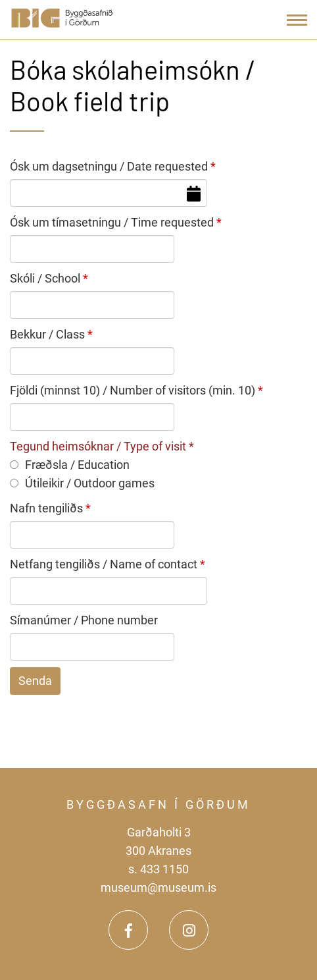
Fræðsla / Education (70, 465)
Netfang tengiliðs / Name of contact (104, 564)
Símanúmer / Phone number (84, 620)
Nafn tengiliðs (46, 508)
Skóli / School (45, 278)
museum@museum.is (158, 887)
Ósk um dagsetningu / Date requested (109, 166)
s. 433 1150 (158, 869)
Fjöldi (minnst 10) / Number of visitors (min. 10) (133, 390)
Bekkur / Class (47, 334)
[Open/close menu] (297, 20)
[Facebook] (128, 930)
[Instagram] (189, 930)
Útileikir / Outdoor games (82, 483)
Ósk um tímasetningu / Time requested (112, 222)
